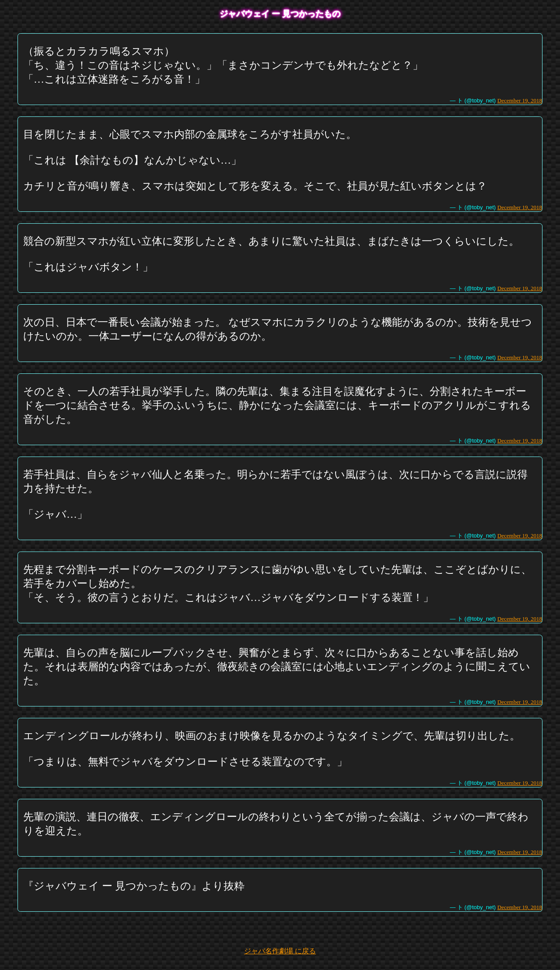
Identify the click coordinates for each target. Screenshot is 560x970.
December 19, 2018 (520, 100)
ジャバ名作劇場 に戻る (280, 951)
